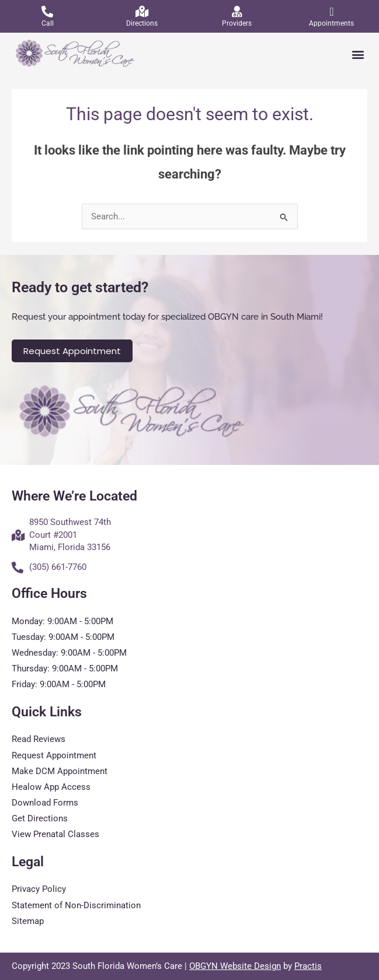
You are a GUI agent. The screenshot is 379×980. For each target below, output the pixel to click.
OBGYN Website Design (235, 966)
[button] (358, 55)
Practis (308, 966)
